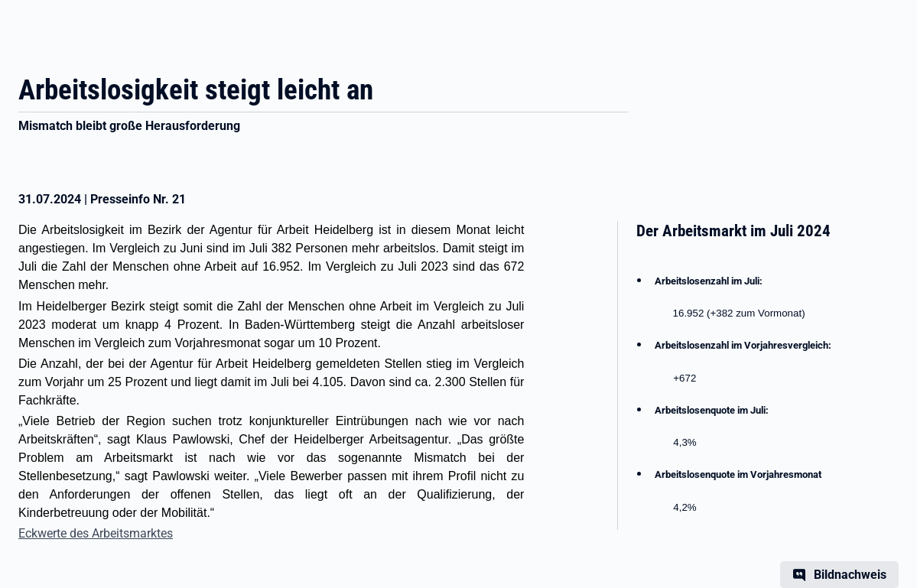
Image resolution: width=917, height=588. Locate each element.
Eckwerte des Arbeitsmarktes (96, 533)
